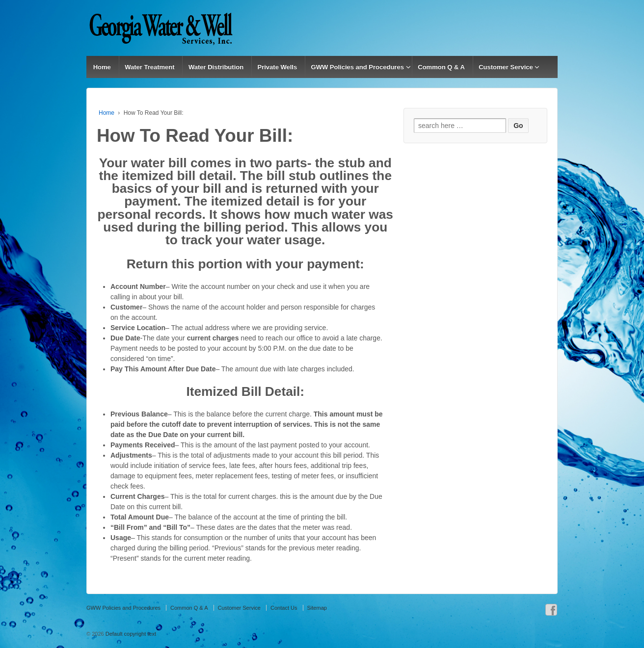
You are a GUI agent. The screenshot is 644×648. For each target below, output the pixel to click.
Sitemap (317, 608)
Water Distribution (216, 67)
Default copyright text (130, 634)
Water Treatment (149, 67)
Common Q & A (441, 67)
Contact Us (284, 608)
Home (102, 67)
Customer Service (506, 67)
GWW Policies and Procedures (358, 67)
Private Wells (278, 67)
